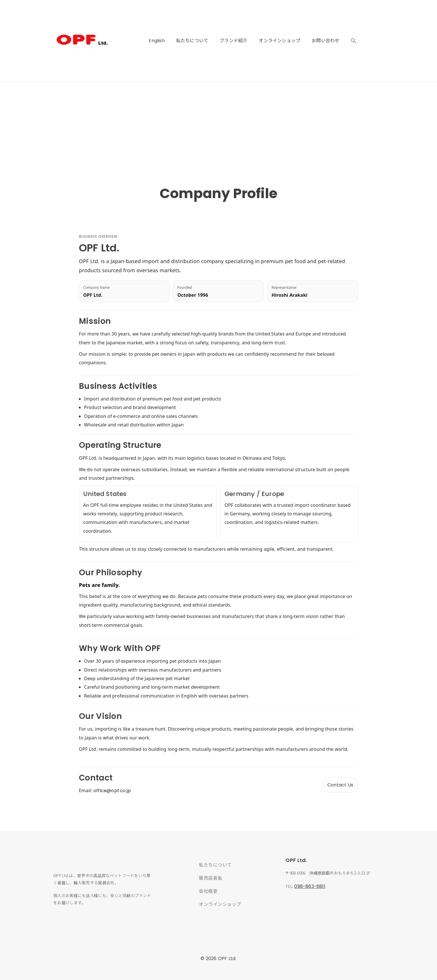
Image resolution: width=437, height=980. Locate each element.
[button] (354, 41)
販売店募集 (211, 878)
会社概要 (208, 891)
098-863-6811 (310, 886)
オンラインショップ (279, 41)
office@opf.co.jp (112, 791)
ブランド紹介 (233, 41)
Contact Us (340, 785)
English (157, 41)
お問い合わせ (325, 41)
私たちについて (192, 41)
